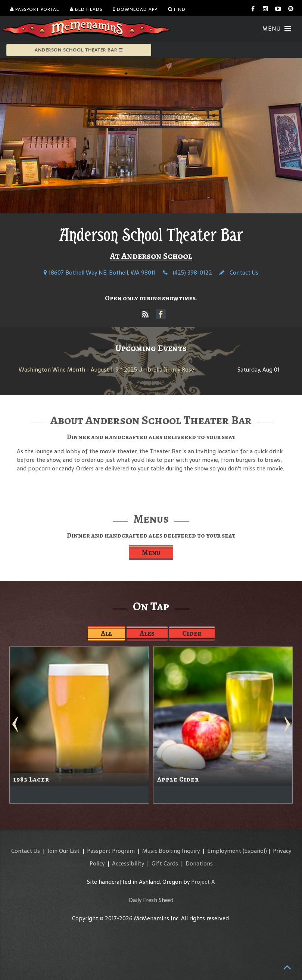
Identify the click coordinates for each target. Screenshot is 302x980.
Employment (224, 851)
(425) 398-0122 (188, 273)
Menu (151, 553)
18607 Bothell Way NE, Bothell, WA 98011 (100, 273)
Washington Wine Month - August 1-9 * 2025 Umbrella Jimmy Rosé (106, 370)
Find (177, 9)
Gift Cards (165, 863)
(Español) (255, 851)
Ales (147, 633)
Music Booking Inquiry (171, 851)
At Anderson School (151, 256)
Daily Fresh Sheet (151, 900)
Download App (135, 9)
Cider (192, 633)
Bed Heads (86, 9)
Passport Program (111, 851)
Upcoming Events (151, 348)
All (106, 633)
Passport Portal (35, 9)
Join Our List (63, 851)
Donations (199, 863)
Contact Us (239, 273)
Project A (203, 882)
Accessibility (128, 863)
